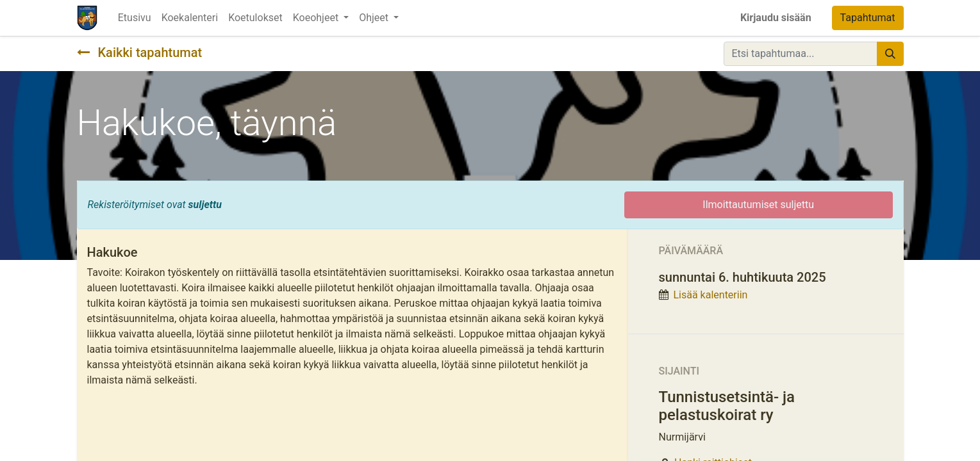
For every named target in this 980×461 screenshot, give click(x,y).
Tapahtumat (868, 18)
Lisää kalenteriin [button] (710, 295)
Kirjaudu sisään (776, 18)
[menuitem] (135, 18)
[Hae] (890, 54)
